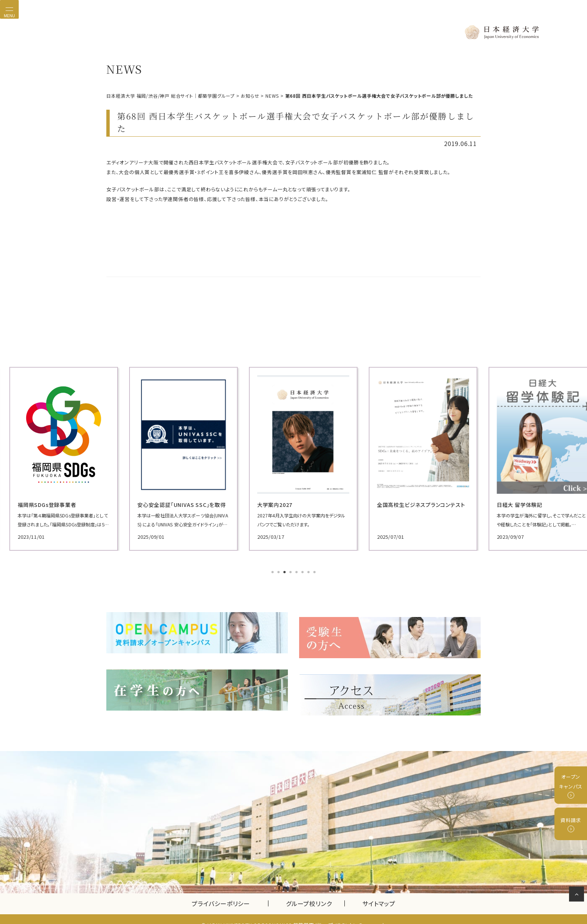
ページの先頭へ (578, 896)
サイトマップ (379, 892)
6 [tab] (303, 571)
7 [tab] (309, 571)
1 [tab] (273, 571)
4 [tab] (291, 571)
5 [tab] (297, 571)
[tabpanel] (166, 458)
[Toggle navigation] (9, 9)
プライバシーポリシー (221, 892)
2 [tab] (279, 571)
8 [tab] (315, 571)
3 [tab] (285, 571)
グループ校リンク (315, 892)
